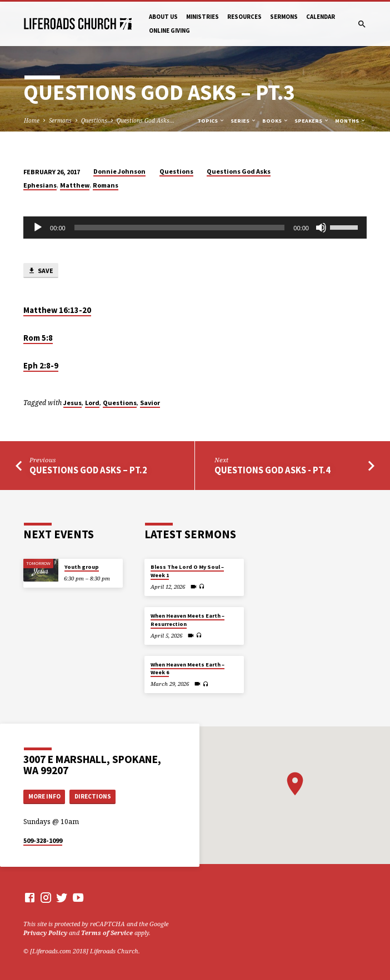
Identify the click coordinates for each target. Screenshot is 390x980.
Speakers (312, 121)
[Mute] (321, 228)
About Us (163, 17)
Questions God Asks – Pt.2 (88, 470)
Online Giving (169, 31)
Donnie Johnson (119, 171)
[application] (195, 228)
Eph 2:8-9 (41, 366)
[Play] (38, 228)
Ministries (202, 17)
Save (41, 271)
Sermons (284, 17)
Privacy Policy (45, 933)
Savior (150, 403)
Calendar (321, 17)
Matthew (75, 185)
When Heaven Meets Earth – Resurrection (187, 620)
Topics (211, 121)
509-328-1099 (43, 840)
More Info (44, 796)
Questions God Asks (239, 171)
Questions (94, 120)
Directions (93, 796)
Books (276, 121)
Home (32, 120)
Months (351, 121)
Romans (106, 185)
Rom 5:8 (38, 338)
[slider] (180, 228)
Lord (92, 403)
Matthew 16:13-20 (57, 310)
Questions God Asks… (146, 120)
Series (244, 121)
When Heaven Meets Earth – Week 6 (187, 668)
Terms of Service (107, 933)
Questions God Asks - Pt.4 (272, 470)
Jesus (72, 403)
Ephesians (40, 185)
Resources (244, 17)
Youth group (82, 567)
